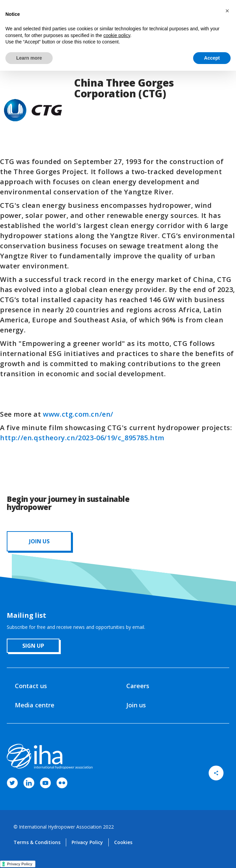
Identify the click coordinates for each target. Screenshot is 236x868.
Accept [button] (212, 58)
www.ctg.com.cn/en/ (78, 414)
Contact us (31, 686)
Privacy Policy (87, 842)
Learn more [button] (29, 58)
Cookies (123, 842)
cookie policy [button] (117, 35)
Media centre (35, 705)
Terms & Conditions (37, 842)
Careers (138, 686)
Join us (136, 705)
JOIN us (39, 541)
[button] (227, 11)
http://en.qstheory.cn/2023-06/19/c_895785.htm (82, 438)
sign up (33, 646)
